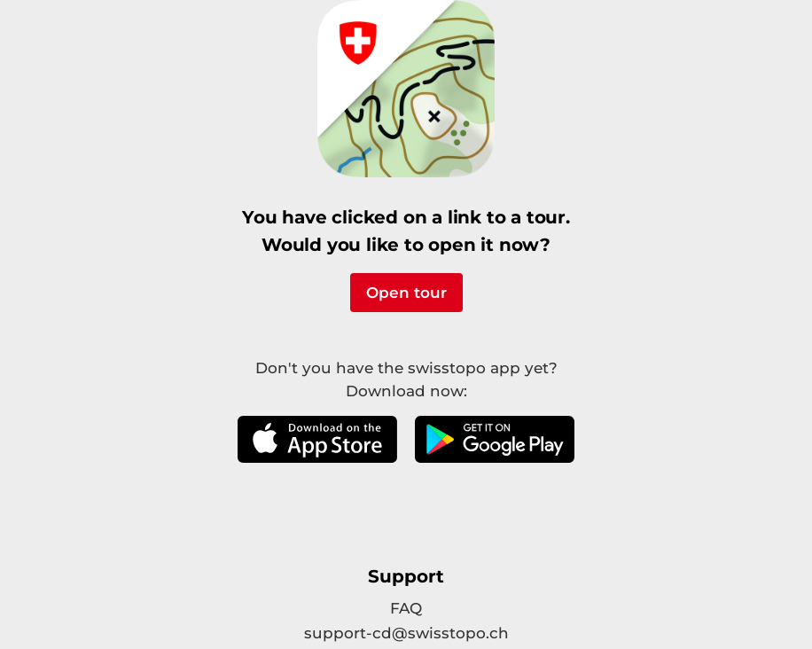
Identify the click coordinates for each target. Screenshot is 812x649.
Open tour (406, 293)
